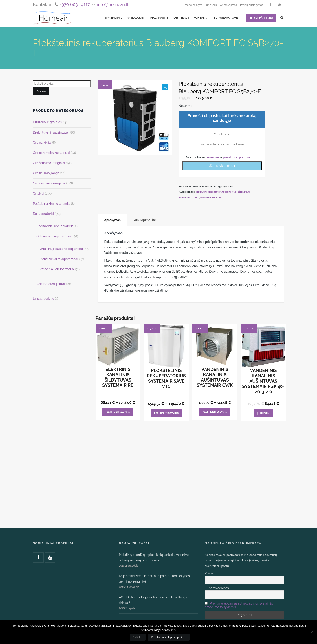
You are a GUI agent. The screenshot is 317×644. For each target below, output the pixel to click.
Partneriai (181, 18)
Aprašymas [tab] (112, 220)
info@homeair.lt (113, 4)
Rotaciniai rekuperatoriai (57, 269)
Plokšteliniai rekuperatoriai (59, 259)
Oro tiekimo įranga (46, 173)
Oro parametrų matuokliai (52, 153)
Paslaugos (135, 18)
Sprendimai (114, 18)
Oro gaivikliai (42, 143)
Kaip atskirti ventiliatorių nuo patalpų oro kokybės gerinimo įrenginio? (154, 579)
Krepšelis (211, 5)
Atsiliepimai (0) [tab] (145, 220)
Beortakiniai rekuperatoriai (55, 226)
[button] (165, 87)
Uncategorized (44, 299)
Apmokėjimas (229, 5)
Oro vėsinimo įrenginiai (49, 183)
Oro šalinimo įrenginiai (49, 163)
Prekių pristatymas (252, 5)
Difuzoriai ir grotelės (47, 122)
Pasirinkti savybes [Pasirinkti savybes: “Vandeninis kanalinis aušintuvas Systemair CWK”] (215, 412)
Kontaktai (201, 18)
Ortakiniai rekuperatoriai (213, 192)
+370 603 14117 (75, 4)
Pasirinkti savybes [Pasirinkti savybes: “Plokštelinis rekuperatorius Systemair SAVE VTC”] (166, 413)
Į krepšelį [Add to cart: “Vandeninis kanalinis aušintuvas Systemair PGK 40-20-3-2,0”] (263, 413)
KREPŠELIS (261, 18)
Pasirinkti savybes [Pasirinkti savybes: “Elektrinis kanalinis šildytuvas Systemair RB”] (118, 412)
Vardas (210, 573)
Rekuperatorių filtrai (51, 284)
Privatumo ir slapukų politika (169, 637)
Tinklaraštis (158, 18)
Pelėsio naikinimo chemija (52, 204)
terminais (213, 157)
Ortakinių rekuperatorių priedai (62, 249)
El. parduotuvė (226, 18)
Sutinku (138, 637)
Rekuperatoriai (211, 198)
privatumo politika (236, 157)
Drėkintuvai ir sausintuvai (51, 132)
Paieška (41, 91)
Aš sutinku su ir (216, 157)
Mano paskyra (194, 5)
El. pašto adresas (217, 588)
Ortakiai (39, 194)
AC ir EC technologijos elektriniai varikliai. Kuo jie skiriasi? (153, 600)
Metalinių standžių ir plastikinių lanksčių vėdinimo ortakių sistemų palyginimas (154, 557)
